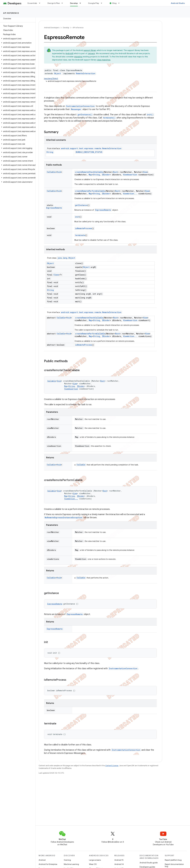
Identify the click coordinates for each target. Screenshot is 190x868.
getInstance (81, 205)
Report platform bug (173, 860)
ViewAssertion (130, 175)
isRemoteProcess (83, 228)
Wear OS (93, 864)
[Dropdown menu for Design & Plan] (63, 3)
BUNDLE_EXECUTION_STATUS (89, 152)
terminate (80, 235)
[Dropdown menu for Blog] (120, 3)
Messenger (76, 109)
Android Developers (52, 28)
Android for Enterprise (48, 864)
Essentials (32, 3)
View (145, 172)
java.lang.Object (51, 79)
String (50, 152)
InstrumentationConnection (80, 106)
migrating (78, 57)
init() (150, 115)
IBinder (106, 175)
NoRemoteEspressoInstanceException (64, 518)
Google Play (94, 3)
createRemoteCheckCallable (89, 172)
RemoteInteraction (86, 73)
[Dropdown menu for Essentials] (41, 3)
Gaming (67, 860)
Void (59, 172)
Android (42, 860)
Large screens (95, 860)
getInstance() (85, 115)
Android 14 (119, 864)
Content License (112, 766)
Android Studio (178, 3)
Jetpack (91, 53)
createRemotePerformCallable (90, 191)
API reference (11, 13)
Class (56, 275)
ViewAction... (130, 194)
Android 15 (119, 860)
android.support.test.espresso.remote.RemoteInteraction (91, 148)
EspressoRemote (54, 208)
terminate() (109, 118)
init (77, 217)
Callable (51, 172)
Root (115, 172)
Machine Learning (71, 864)
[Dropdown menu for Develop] (81, 3)
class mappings (104, 60)
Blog (114, 3)
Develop (66, 28)
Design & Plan (54, 3)
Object (57, 73)
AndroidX (69, 53)
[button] (17, 39)
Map (90, 175)
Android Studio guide (149, 863)
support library (90, 50)
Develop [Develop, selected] (74, 3)
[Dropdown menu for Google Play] (103, 3)
